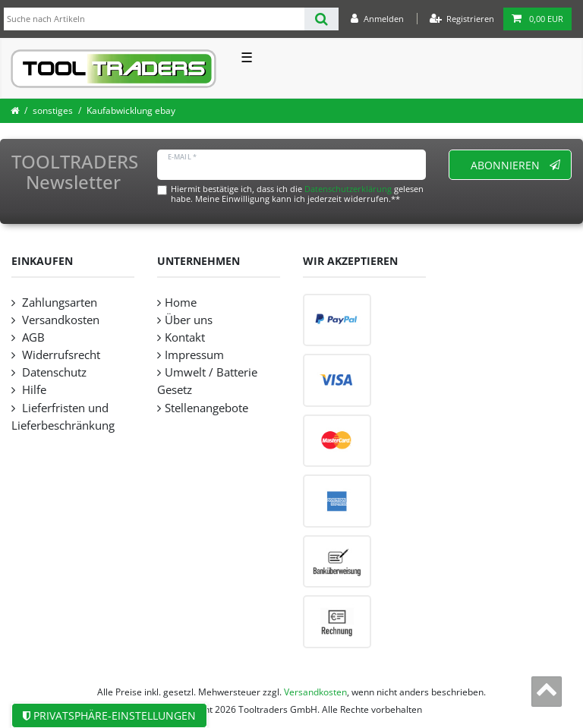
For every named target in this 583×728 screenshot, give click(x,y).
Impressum (194, 355)
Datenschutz (53, 372)
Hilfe (33, 390)
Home (181, 303)
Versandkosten (59, 320)
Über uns (189, 320)
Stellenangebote (206, 408)
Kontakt (185, 337)
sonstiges (53, 110)
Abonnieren (516, 165)
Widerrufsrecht (60, 355)
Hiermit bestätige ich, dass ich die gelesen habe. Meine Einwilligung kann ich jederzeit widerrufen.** (297, 194)
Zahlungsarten (58, 303)
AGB (32, 337)
